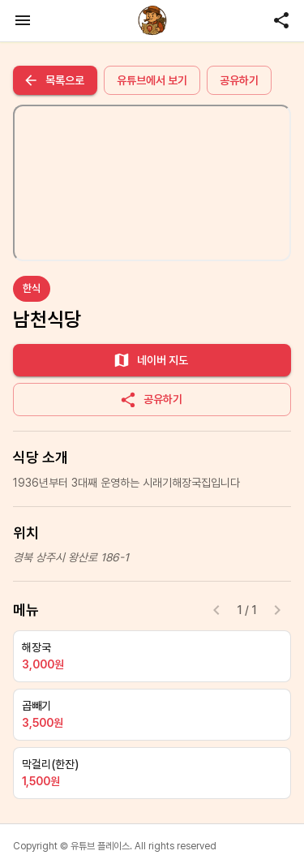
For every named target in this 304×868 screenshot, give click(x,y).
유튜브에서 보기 (152, 80)
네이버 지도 (150, 360)
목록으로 (54, 80)
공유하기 (239, 80)
